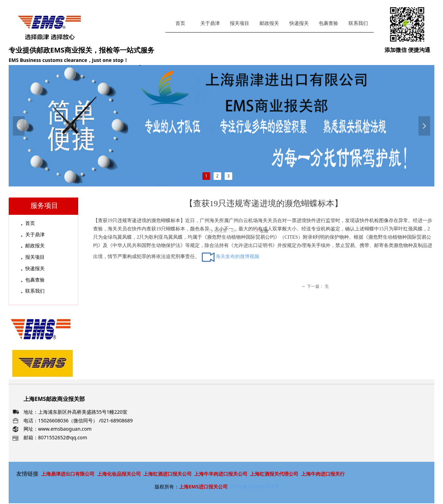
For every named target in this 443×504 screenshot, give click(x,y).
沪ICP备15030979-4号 (255, 487)
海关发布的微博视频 (230, 256)
